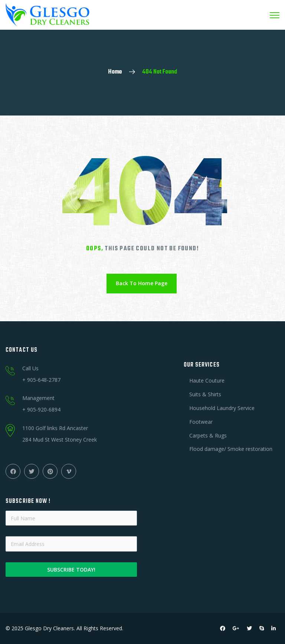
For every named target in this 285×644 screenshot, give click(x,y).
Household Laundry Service (222, 408)
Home (115, 72)
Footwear (201, 422)
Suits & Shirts (205, 394)
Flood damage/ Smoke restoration (231, 449)
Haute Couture (207, 380)
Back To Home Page (142, 283)
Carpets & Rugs (208, 435)
